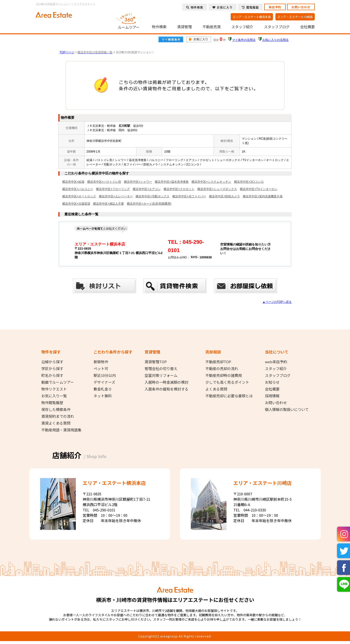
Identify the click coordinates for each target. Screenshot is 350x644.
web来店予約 (276, 362)
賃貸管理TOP (156, 362)
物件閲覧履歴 (52, 403)
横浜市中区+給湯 (73, 182)
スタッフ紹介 (242, 27)
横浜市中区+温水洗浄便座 (172, 182)
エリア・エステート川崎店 (295, 17)
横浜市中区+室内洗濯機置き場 (263, 196)
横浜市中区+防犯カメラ (224, 196)
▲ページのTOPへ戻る (277, 302)
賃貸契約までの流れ (58, 416)
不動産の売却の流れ (222, 369)
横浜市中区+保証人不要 (109, 204)
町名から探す (52, 375)
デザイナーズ (104, 382)
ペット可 (101, 369)
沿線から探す (52, 362)
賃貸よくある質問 (56, 423)
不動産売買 (212, 27)
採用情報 (272, 396)
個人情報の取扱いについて (287, 409)
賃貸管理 (184, 27)
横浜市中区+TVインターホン (259, 189)
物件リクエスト (54, 389)
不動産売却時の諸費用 (224, 375)
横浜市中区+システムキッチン (211, 182)
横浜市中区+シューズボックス (217, 189)
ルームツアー (129, 20)
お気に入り (223, 7)
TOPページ (67, 52)
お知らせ (272, 382)
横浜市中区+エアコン (147, 189)
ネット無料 (103, 396)
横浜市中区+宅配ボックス (153, 196)
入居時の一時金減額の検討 (166, 382)
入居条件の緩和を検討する (166, 389)
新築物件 (101, 362)
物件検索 (159, 27)
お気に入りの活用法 (275, 40)
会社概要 (307, 27)
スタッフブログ (277, 27)
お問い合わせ (301, 7)
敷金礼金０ (103, 389)
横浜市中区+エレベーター (116, 196)
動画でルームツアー (58, 382)
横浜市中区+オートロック (79, 196)
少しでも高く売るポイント (227, 382)
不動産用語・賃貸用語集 (61, 430)
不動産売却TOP (218, 362)
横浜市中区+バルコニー (78, 189)
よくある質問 (216, 389)
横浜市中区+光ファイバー (189, 196)
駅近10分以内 (105, 375)
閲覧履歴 (250, 7)
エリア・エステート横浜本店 (252, 17)
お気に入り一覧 (54, 396)
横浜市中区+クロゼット (179, 189)
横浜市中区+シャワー (138, 182)
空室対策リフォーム (161, 375)
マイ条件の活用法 (244, 40)
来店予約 (275, 7)
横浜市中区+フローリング (113, 189)
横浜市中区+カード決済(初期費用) (149, 204)
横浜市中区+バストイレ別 (104, 182)
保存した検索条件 (56, 409)
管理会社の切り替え (161, 369)
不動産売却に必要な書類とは (229, 396)
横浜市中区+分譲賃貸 (76, 204)
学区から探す (52, 369)
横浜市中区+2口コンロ (249, 182)
